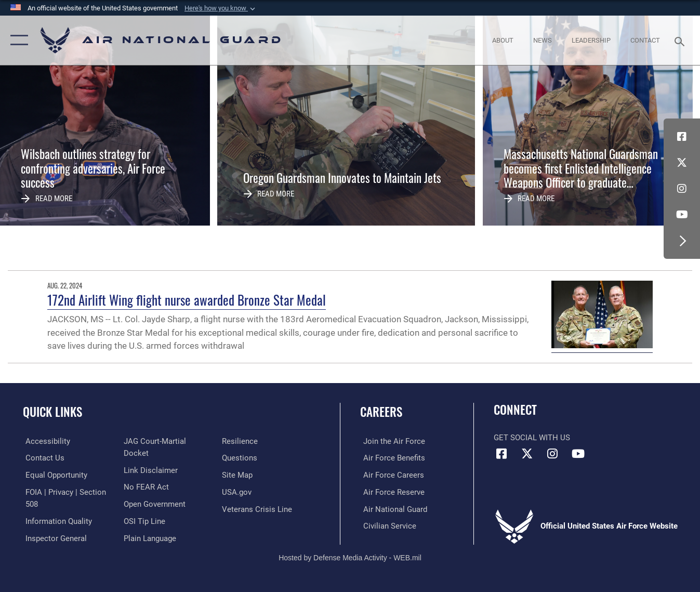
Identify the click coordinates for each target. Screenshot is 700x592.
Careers (381, 412)
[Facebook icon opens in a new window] (682, 137)
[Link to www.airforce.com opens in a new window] (391, 441)
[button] (221, 8)
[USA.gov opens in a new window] (238, 508)
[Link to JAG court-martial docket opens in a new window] (167, 458)
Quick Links (52, 412)
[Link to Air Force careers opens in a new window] (391, 475)
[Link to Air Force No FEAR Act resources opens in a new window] (145, 492)
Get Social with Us (532, 438)
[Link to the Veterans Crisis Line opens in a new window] (258, 525)
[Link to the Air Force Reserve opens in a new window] (391, 492)
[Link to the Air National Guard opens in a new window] (392, 508)
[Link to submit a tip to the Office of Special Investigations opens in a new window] (143, 525)
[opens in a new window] (45, 441)
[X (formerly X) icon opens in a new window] (682, 163)
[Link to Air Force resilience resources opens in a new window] (241, 458)
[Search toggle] (681, 41)
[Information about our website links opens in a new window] (150, 475)
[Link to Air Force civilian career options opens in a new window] (387, 525)
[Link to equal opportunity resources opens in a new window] (54, 475)
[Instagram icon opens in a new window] (682, 189)
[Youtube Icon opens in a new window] (682, 215)
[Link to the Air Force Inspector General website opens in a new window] (153, 441)
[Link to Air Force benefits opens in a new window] (391, 458)
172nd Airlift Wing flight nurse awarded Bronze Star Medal (187, 300)
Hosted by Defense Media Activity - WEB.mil (350, 549)
